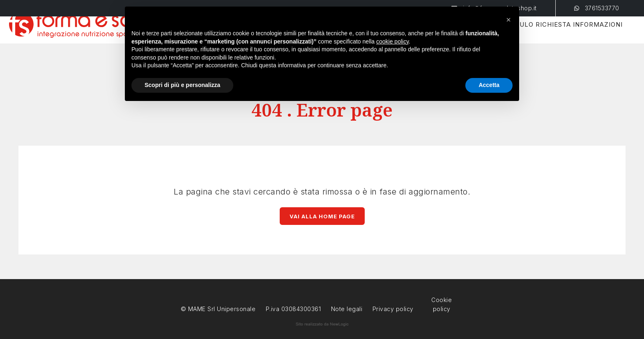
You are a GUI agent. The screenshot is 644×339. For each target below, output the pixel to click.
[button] (508, 20)
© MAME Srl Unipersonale (218, 309)
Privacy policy (393, 308)
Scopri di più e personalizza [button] (182, 85)
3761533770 (597, 8)
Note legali (347, 309)
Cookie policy (442, 299)
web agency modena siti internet (322, 324)
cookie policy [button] (392, 41)
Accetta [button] (489, 85)
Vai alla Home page (322, 216)
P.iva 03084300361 (293, 309)
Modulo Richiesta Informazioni (547, 35)
